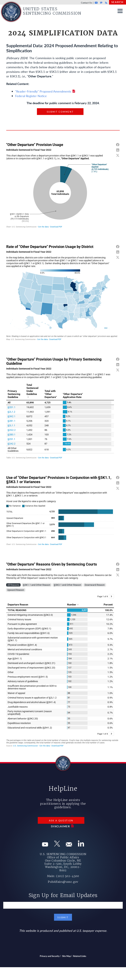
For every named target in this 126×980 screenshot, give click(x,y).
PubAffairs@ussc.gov (63, 882)
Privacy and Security (50, 956)
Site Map (66, 956)
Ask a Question (61, 820)
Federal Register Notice (31, 96)
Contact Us (86, 3)
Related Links (80, 956)
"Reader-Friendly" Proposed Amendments (43, 91)
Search (118, 2)
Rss (106, 3)
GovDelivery (101, 3)
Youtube (96, 3)
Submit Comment (60, 112)
